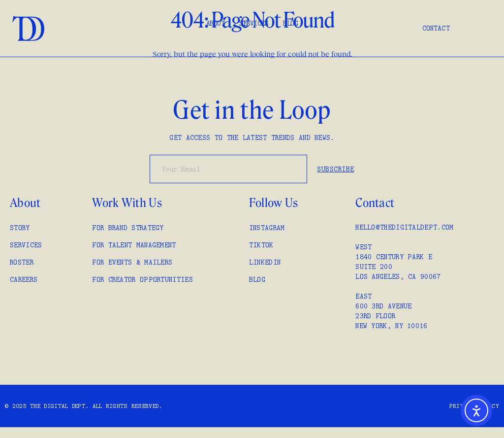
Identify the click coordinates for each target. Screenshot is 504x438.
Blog (290, 23)
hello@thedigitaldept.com (404, 227)
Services (254, 23)
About (216, 23)
